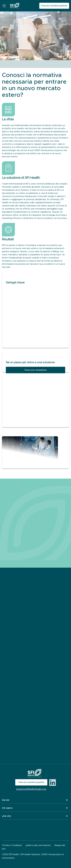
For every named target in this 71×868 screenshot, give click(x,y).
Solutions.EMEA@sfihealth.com (31, 789)
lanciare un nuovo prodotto (39, 218)
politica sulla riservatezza (38, 845)
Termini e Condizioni (12, 845)
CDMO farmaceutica (44, 150)
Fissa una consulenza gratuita (54, 6)
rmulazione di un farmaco (17, 190)
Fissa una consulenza (36, 370)
